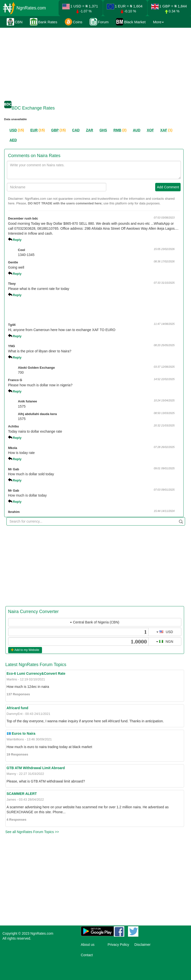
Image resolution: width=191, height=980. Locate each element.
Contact (87, 955)
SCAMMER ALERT (22, 794)
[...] (78, 632)
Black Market (131, 22)
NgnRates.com (31, 8)
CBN (15, 22)
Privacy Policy (118, 945)
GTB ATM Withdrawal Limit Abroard (36, 768)
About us (88, 945)
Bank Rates (44, 22)
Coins (74, 22)
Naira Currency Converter (33, 612)
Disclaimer (142, 945)
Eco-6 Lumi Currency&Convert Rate (36, 673)
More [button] (158, 22)
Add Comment (168, 187)
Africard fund (18, 708)
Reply (17, 240)
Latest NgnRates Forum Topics (36, 665)
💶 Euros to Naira (21, 733)
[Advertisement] (95, 63)
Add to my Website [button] (25, 650)
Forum (99, 22)
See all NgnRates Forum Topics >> (32, 832)
